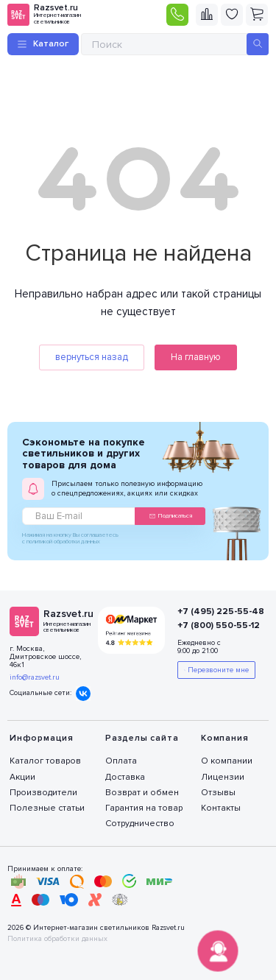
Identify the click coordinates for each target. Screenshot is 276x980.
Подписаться (171, 516)
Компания (224, 738)
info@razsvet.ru (35, 677)
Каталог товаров (45, 761)
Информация (42, 738)
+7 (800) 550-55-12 (215, 625)
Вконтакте (83, 694)
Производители (43, 793)
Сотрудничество (140, 824)
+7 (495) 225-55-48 (215, 611)
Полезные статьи (47, 808)
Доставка (125, 777)
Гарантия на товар (144, 808)
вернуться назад (92, 357)
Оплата (121, 761)
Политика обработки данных (57, 939)
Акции (22, 777)
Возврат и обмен (142, 793)
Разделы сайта (142, 738)
